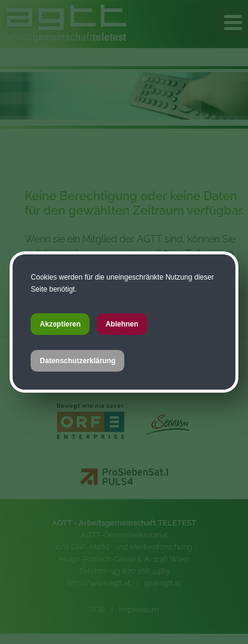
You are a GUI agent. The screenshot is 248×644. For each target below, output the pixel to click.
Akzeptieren (60, 324)
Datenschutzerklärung (77, 361)
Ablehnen (122, 324)
